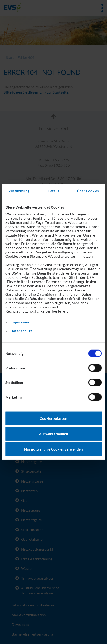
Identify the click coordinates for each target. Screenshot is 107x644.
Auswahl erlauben (54, 434)
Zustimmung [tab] (19, 191)
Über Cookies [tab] (88, 191)
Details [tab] (53, 191)
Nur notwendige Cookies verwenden (53, 449)
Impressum (20, 322)
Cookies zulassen (53, 418)
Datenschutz (21, 331)
